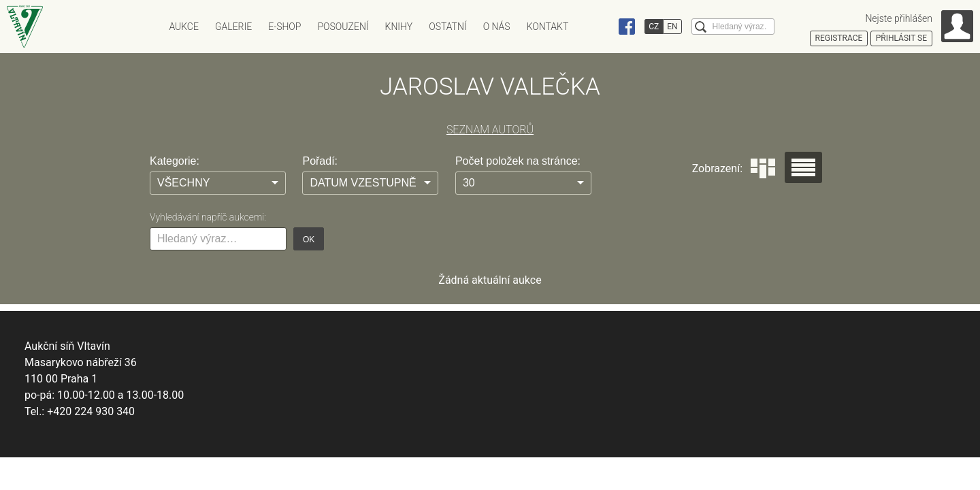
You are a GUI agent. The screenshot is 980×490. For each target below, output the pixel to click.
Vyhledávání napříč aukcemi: (208, 217)
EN (672, 27)
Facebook (627, 27)
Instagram (601, 27)
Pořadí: (320, 161)
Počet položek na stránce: (518, 161)
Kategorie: (175, 161)
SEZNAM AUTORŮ (490, 130)
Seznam (803, 167)
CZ (654, 27)
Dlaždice (763, 168)
